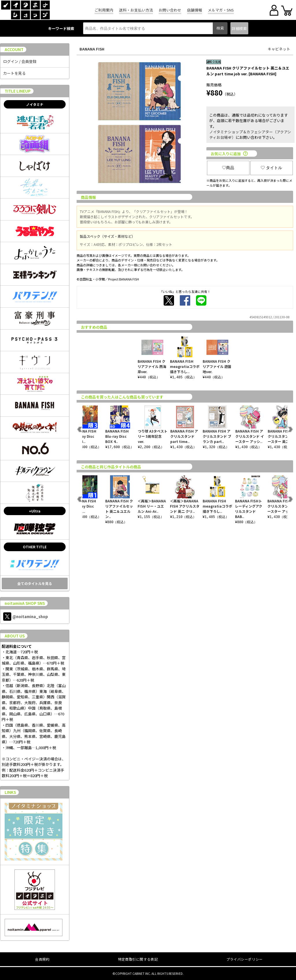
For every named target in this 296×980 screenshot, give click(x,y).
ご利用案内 (104, 10)
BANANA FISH (92, 49)
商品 (228, 168)
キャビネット (279, 49)
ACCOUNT (14, 49)
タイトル (271, 168)
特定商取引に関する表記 (138, 959)
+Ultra (35, 511)
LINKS (10, 792)
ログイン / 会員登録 (20, 61)
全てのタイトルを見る (35, 583)
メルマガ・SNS (221, 10)
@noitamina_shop (26, 617)
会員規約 (42, 959)
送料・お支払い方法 (136, 10)
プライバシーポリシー (245, 959)
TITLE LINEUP (18, 91)
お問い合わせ (170, 10)
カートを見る (14, 73)
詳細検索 (239, 28)
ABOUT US (15, 636)
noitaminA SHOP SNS (25, 603)
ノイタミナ (35, 104)
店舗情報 (195, 10)
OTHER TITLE (35, 547)
